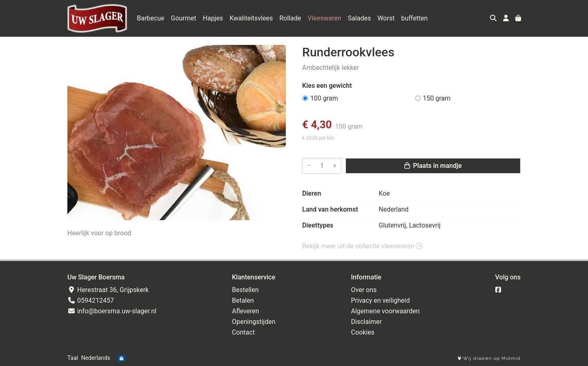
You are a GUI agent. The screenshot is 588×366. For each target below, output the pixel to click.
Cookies (363, 332)
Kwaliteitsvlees (251, 18)
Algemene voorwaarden (385, 311)
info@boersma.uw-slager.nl (112, 311)
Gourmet (184, 18)
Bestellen (245, 290)
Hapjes (213, 18)
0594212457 (91, 300)
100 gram (324, 98)
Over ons (364, 290)
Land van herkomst (330, 209)
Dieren (312, 193)
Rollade (290, 18)
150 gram (437, 98)
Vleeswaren (324, 18)
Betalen (243, 300)
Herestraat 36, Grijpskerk (108, 290)
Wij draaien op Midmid (489, 358)
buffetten (414, 18)
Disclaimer (366, 322)
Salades (360, 18)
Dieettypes (318, 225)
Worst (386, 18)
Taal (73, 358)
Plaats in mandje (433, 166)
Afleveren (246, 311)
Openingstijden (254, 322)
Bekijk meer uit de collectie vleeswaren (362, 246)
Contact (243, 332)
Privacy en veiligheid (381, 300)
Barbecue (150, 18)
